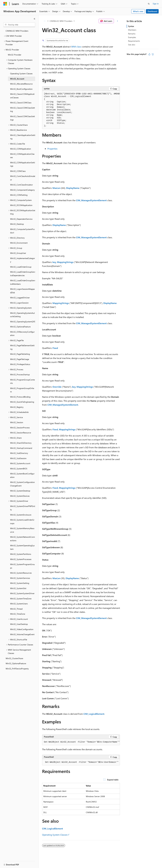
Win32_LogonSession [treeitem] (19, 303)
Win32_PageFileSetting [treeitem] (20, 354)
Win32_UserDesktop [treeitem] (19, 624)
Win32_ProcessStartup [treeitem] (20, 374)
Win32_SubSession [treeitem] (18, 458)
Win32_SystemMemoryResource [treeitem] (22, 530)
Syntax (131, 26)
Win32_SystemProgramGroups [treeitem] (22, 566)
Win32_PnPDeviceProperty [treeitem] (17, 669)
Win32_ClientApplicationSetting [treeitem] (23, 137)
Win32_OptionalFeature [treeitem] (20, 327)
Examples (132, 37)
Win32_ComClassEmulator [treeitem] (21, 185)
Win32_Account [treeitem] (17, 79)
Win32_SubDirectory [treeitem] (19, 453)
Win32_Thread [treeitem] (16, 609)
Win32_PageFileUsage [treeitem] (20, 359)
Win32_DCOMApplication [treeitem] (21, 205)
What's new (138, 11)
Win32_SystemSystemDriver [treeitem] (22, 593)
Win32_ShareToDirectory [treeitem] (21, 443)
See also (132, 45)
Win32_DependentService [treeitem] (21, 219)
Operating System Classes (55, 835)
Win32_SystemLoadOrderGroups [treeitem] (22, 522)
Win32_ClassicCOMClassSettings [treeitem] (23, 118)
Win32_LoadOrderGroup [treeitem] (21, 267)
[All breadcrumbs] (45, 21)
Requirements (134, 41)
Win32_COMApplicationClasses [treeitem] (22, 156)
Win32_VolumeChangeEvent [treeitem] (22, 634)
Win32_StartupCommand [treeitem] (21, 448)
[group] (81, 110)
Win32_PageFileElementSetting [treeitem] (22, 347)
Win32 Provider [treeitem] (15, 55)
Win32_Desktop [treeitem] (17, 224)
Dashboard (152, 11)
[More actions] (117, 21)
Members (132, 30)
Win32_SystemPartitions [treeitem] (21, 554)
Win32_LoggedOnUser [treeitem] (20, 298)
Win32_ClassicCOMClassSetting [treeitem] (23, 110)
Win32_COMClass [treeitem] (18, 171)
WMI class (76, 47)
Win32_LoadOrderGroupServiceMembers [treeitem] (23, 282)
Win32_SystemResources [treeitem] (21, 573)
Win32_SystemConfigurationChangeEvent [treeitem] (22, 484)
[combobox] (19, 25)
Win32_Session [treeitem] (17, 422)
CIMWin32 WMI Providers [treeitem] (17, 31)
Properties (52, 149)
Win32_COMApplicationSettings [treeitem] (23, 164)
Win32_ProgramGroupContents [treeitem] (22, 381)
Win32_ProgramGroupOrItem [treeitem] (22, 390)
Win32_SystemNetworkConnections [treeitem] (23, 539)
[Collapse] (34, 19)
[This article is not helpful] (153, 54)
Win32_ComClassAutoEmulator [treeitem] (23, 178)
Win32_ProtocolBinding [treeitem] (20, 397)
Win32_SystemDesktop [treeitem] (20, 491)
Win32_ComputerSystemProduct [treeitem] (22, 231)
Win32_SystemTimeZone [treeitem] (21, 599)
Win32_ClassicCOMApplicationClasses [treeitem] (22, 96)
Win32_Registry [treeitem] (17, 407)
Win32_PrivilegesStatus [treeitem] (20, 364)
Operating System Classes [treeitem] (21, 73)
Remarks (132, 34)
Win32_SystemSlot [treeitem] (18, 588)
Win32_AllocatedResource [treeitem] (21, 84)
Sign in (156, 4)
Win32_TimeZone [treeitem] (18, 614)
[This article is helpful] (149, 54)
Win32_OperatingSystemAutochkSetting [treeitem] (22, 315)
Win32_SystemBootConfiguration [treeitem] (22, 475)
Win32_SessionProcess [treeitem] (20, 428)
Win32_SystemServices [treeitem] (20, 578)
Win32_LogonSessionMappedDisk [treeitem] (22, 291)
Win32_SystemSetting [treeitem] (20, 583)
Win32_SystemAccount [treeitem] (20, 463)
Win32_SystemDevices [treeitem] (20, 496)
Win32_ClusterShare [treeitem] (14, 658)
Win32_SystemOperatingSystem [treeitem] (22, 547)
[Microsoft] (5, 4)
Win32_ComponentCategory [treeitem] (22, 190)
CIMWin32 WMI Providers (61, 21)
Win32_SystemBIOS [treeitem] (19, 469)
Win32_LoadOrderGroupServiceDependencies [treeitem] (23, 274)
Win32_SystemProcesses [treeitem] (21, 559)
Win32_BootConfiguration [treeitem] (21, 89)
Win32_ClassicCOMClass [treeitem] (21, 103)
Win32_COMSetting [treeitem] (19, 195)
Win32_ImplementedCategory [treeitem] (23, 260)
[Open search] (149, 4)
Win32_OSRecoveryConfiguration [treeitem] (22, 334)
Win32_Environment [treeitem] (19, 243)
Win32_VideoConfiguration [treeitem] (22, 629)
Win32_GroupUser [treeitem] (18, 253)
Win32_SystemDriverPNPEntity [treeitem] (23, 508)
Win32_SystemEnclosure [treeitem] (21, 515)
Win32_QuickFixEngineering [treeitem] (22, 402)
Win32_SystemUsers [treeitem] (19, 604)
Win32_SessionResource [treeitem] (21, 433)
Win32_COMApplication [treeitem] (21, 149)
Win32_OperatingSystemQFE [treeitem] (23, 322)
